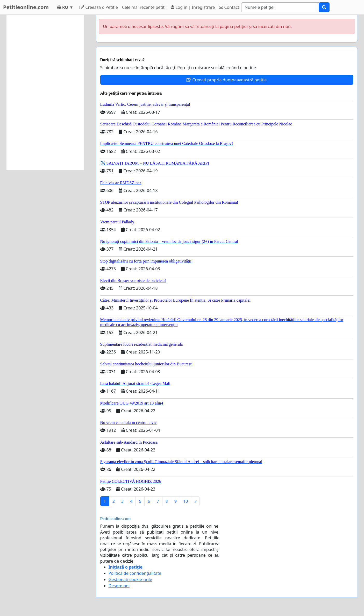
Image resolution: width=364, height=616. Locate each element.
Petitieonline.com (26, 7)
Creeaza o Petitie (99, 7)
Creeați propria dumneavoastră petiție (227, 80)
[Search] (280, 7)
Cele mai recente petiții (144, 7)
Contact (229, 7)
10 (185, 501)
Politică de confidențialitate (135, 573)
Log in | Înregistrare (193, 7)
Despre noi (119, 586)
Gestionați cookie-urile (130, 579)
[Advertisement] (45, 93)
